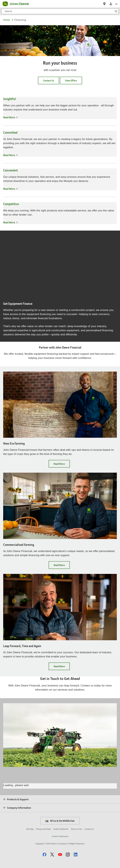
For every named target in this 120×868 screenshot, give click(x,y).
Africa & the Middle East (60, 821)
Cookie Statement (61, 829)
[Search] (60, 11)
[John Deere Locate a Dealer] (104, 4)
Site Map (30, 829)
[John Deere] (18, 4)
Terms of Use (76, 829)
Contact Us (49, 80)
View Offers (71, 80)
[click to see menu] (116, 4)
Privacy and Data (43, 829)
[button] (44, 854)
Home (7, 20)
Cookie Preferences (60, 836)
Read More (9, 117)
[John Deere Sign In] (111, 4)
